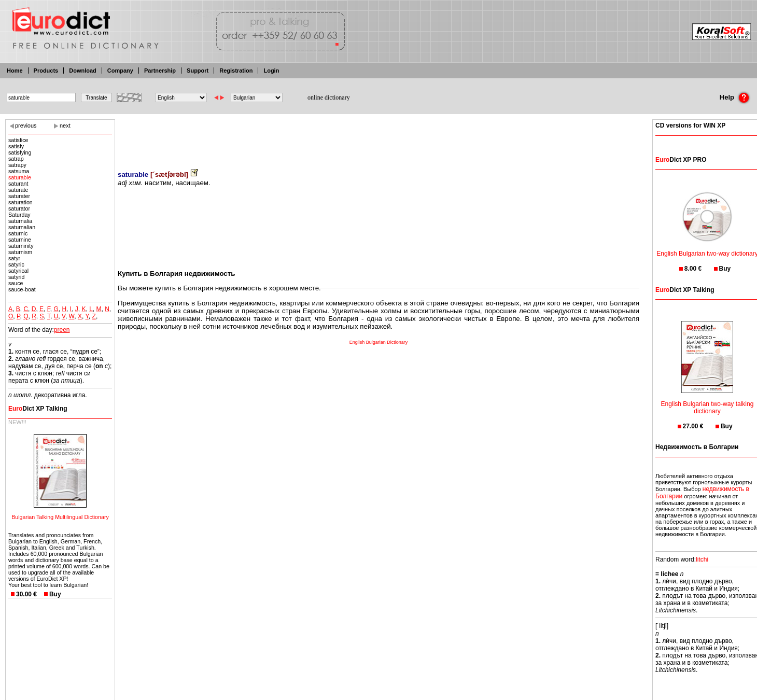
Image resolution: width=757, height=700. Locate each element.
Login (271, 71)
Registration (236, 71)
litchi (702, 559)
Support (198, 71)
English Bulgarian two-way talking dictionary (707, 401)
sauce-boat (22, 289)
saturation (20, 202)
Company (120, 71)
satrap (16, 159)
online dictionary (329, 97)
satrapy (17, 165)
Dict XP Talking (38, 409)
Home (15, 71)
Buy (55, 594)
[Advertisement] (378, 137)
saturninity (21, 246)
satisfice (18, 140)
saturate (18, 190)
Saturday (19, 215)
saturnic (18, 233)
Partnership (160, 71)
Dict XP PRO (681, 160)
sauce (16, 283)
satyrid (16, 277)
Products (46, 71)
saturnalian (22, 227)
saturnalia (20, 221)
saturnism (20, 252)
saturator (19, 208)
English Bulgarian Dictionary (379, 342)
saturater (19, 196)
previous (26, 125)
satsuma (19, 171)
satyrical (18, 271)
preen (62, 330)
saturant (18, 184)
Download (83, 71)
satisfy (16, 146)
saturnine (20, 240)
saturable (20, 177)
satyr (14, 258)
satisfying (20, 152)
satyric (16, 264)
